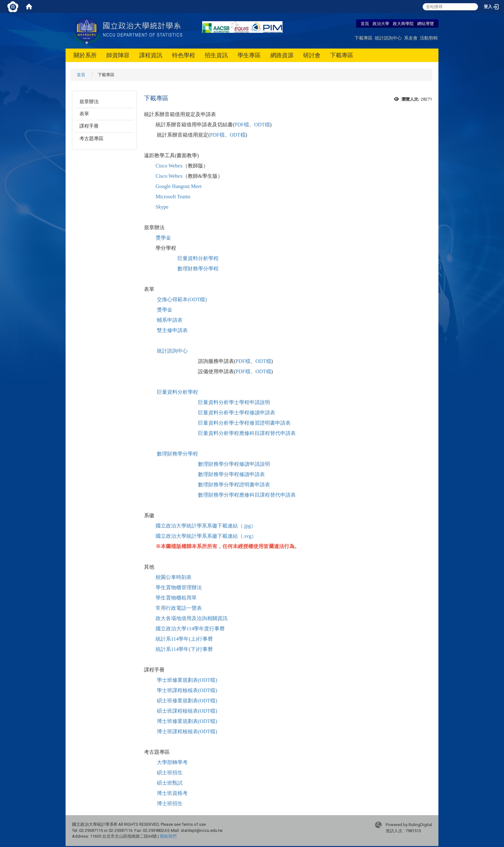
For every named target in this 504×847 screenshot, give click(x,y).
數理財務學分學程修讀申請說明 (234, 464)
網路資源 (282, 55)
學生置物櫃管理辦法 (179, 587)
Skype (162, 207)
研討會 (312, 55)
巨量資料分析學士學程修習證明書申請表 (244, 423)
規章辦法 (89, 102)
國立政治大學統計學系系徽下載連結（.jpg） (206, 526)
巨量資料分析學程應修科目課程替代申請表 (247, 433)
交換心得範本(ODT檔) (182, 299)
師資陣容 (118, 55)
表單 (84, 114)
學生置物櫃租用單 (176, 598)
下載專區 (364, 38)
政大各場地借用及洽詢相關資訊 (192, 618)
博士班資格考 (172, 793)
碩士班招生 (170, 773)
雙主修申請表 (172, 330)
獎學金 (163, 238)
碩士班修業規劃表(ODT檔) (187, 701)
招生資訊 (216, 55)
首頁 (365, 23)
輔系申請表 (170, 320)
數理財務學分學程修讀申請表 (231, 474)
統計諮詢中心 (388, 38)
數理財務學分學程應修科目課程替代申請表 (247, 495)
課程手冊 (89, 126)
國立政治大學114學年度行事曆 (190, 629)
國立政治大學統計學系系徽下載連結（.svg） (206, 536)
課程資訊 (151, 55)
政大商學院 (404, 23)
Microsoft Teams (173, 197)
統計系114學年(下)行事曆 (184, 649)
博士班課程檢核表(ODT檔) (187, 731)
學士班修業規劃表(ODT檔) (187, 680)
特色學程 (184, 55)
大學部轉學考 (172, 762)
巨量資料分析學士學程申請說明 (234, 402)
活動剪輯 (429, 38)
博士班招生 (170, 803)
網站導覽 (426, 23)
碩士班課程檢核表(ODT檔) (187, 711)
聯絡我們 (168, 836)
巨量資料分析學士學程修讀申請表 (237, 413)
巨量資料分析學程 (198, 258)
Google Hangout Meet (179, 186)
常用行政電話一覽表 (179, 608)
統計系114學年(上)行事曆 (184, 639)
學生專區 (249, 55)
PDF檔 (242, 125)
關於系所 (85, 55)
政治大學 (381, 23)
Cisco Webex (169, 166)
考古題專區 (91, 139)
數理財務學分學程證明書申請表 (234, 485)
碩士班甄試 (170, 783)
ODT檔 (262, 125)
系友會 (411, 38)
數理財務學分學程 (198, 269)
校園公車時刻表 (174, 577)
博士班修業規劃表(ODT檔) (187, 721)
